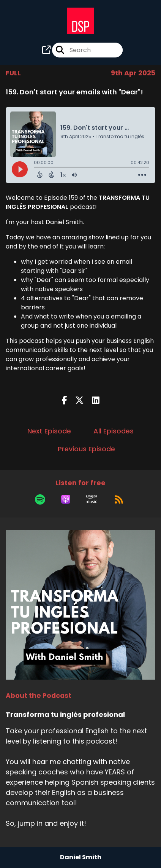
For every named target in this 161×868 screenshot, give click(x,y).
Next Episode (49, 431)
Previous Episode (86, 449)
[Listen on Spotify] (40, 499)
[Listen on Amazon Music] (92, 499)
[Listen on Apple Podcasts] (66, 499)
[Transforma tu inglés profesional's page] (46, 50)
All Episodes (114, 431)
